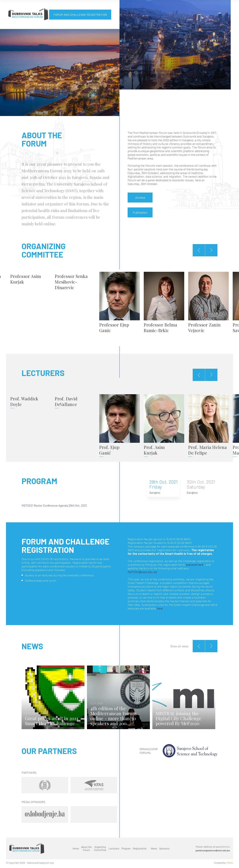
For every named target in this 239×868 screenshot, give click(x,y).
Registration (139, 850)
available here (195, 564)
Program (126, 850)
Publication (140, 212)
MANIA (230, 865)
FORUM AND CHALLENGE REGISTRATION (80, 15)
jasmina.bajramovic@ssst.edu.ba (212, 852)
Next (217, 698)
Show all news (179, 645)
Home (76, 850)
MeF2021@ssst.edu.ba (142, 571)
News (154, 850)
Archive (140, 198)
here (160, 608)
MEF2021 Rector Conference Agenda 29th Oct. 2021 (54, 505)
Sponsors (164, 850)
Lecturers (114, 850)
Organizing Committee (100, 850)
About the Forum (86, 850)
